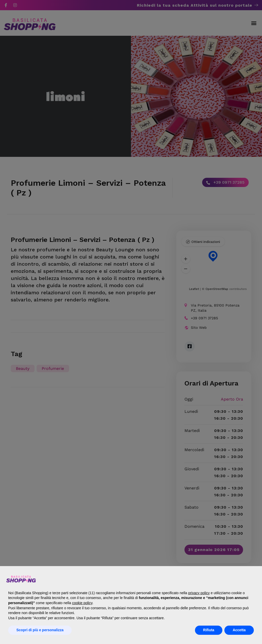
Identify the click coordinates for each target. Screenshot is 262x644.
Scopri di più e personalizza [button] (40, 630)
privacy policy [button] (199, 593)
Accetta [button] (239, 630)
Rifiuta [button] (209, 630)
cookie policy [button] (82, 603)
